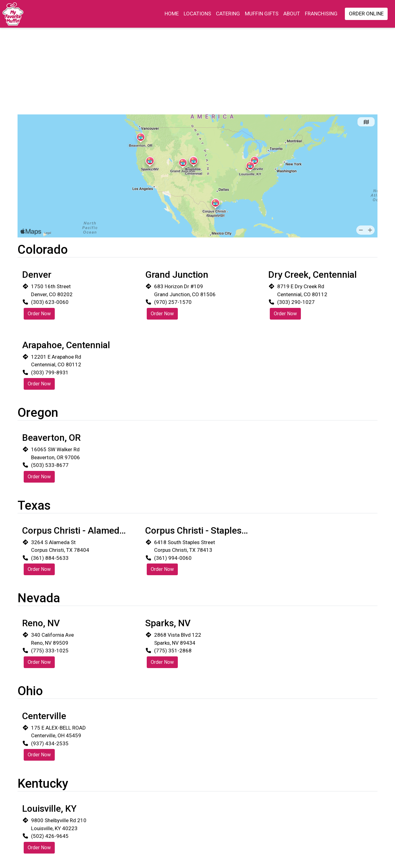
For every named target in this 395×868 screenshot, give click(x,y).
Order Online (366, 14)
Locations (197, 14)
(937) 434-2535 (50, 743)
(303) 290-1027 (296, 302)
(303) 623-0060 (50, 302)
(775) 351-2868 (173, 651)
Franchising (321, 14)
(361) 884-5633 (50, 558)
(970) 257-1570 (173, 302)
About (292, 14)
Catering (228, 14)
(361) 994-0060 (173, 558)
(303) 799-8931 (50, 372)
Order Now (39, 314)
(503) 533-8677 (50, 465)
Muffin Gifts (262, 14)
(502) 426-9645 (50, 836)
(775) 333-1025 (50, 651)
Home (172, 14)
